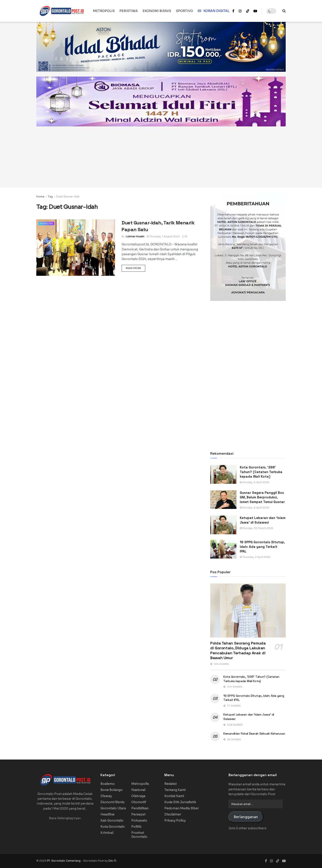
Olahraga (138, 796)
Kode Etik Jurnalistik (180, 802)
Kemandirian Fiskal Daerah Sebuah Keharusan (254, 734)
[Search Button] (284, 11)
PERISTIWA (129, 11)
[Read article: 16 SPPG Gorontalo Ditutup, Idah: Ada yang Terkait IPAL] (223, 549)
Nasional (138, 790)
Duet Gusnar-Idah (68, 196)
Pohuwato (139, 821)
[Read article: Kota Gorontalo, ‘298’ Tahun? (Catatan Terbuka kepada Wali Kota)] (223, 474)
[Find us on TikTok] (248, 11)
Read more (136, 268)
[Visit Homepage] (62, 11)
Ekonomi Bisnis (112, 802)
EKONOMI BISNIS (157, 11)
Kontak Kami (174, 796)
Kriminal (107, 833)
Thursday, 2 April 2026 (255, 557)
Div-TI (112, 861)
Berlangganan (246, 817)
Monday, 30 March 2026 (256, 528)
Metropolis (140, 784)
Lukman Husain (135, 236)
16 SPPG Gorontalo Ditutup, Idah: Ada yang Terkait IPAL (262, 547)
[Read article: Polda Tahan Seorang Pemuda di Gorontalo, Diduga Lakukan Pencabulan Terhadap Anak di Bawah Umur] (248, 610)
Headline (46, 223)
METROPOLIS (104, 11)
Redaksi (170, 784)
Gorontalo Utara (113, 808)
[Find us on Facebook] (266, 861)
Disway (106, 796)
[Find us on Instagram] (271, 861)
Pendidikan (140, 808)
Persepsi (138, 814)
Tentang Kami (175, 790)
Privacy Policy (175, 821)
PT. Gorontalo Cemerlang (64, 861)
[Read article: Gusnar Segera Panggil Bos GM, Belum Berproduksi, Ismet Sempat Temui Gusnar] (223, 500)
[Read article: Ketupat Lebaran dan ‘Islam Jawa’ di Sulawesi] (223, 525)
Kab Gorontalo (112, 821)
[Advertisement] (161, 157)
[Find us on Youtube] (284, 861)
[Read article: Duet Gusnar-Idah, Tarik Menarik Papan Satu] (76, 247)
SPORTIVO (184, 11)
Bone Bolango (111, 790)
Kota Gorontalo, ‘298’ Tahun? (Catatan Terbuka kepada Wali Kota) (261, 472)
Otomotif (139, 802)
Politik (136, 827)
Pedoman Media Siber (182, 808)
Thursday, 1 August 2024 (163, 236)
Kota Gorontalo (113, 827)
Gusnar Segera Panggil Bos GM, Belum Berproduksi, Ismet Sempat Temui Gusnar (262, 497)
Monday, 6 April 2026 (255, 482)
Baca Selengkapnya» (65, 818)
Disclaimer (173, 814)
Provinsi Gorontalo (139, 835)
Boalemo (108, 784)
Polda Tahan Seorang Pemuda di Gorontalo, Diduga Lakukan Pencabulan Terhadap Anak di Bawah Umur (238, 651)
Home (40, 196)
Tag (50, 196)
